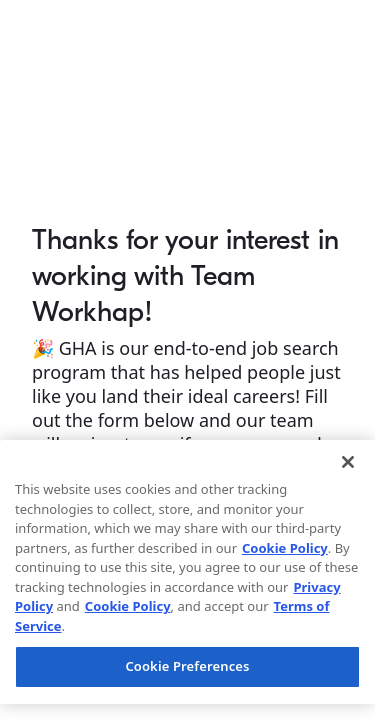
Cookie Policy (285, 548)
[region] (187, 572)
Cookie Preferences (187, 666)
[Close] (348, 462)
